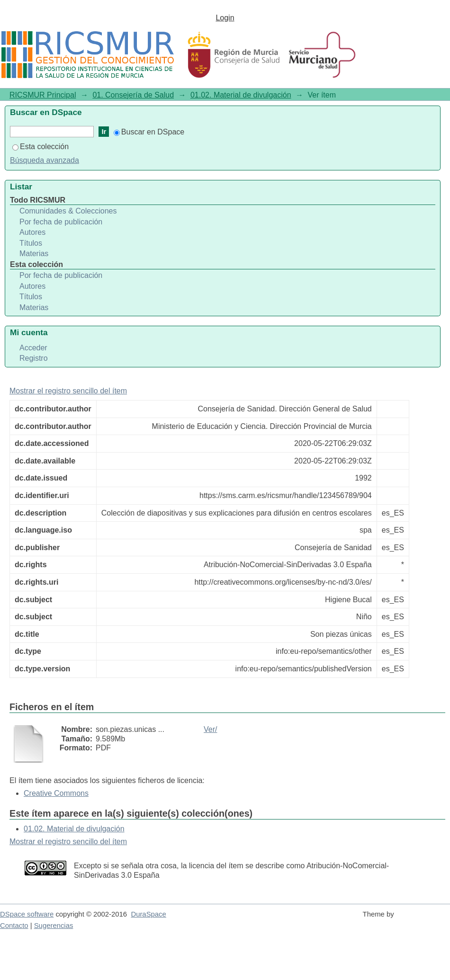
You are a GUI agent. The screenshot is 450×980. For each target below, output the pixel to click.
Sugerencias (54, 926)
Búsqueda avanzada (45, 160)
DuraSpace (148, 914)
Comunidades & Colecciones (68, 211)
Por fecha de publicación (61, 222)
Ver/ (210, 729)
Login (225, 18)
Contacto (14, 926)
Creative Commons (56, 793)
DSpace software (27, 914)
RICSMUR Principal (43, 95)
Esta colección (40, 147)
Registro (34, 358)
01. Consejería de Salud (133, 95)
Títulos (31, 243)
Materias (34, 254)
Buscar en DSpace (149, 132)
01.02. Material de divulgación (241, 95)
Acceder (33, 348)
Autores (32, 232)
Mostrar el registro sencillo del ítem (68, 391)
